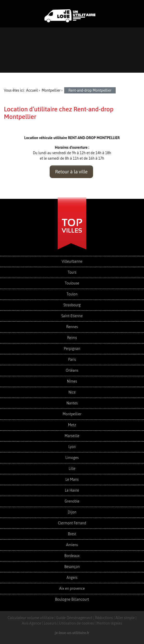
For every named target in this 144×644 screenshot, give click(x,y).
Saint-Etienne (72, 316)
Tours (72, 272)
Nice (72, 392)
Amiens (72, 545)
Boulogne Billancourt (72, 599)
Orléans (72, 370)
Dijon (72, 512)
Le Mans (72, 479)
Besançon (72, 567)
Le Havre (72, 490)
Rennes (72, 327)
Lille (72, 469)
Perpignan (72, 349)
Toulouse (72, 283)
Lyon (72, 447)
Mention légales (109, 623)
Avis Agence (31, 623)
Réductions (104, 618)
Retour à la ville (71, 172)
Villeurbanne (72, 261)
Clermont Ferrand (72, 523)
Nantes (72, 403)
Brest (72, 534)
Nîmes (72, 381)
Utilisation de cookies (76, 623)
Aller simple (125, 618)
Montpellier (72, 414)
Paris (72, 360)
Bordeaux (72, 556)
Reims (72, 338)
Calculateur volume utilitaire (31, 618)
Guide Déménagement (74, 618)
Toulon (72, 294)
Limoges (72, 458)
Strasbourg (72, 305)
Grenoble (72, 501)
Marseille (72, 436)
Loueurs (50, 623)
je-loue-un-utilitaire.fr (72, 633)
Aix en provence (72, 588)
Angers (72, 578)
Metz (72, 425)
